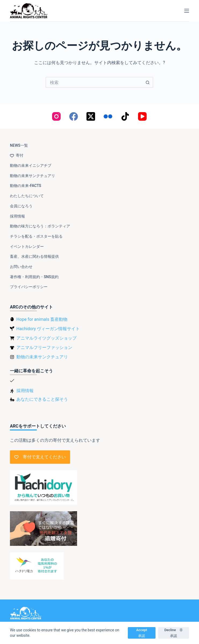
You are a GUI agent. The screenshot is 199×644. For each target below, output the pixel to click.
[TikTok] (125, 116)
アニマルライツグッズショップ (46, 338)
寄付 (17, 155)
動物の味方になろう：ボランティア (40, 226)
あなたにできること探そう (42, 399)
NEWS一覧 (19, 145)
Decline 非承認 (174, 633)
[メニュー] (187, 11)
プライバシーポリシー (29, 287)
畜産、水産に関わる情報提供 (34, 256)
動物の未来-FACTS (26, 186)
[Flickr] (108, 116)
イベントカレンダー (27, 246)
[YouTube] (142, 116)
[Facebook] (74, 116)
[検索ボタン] (148, 82)
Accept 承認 (143, 633)
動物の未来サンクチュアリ (32, 176)
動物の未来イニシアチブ (31, 165)
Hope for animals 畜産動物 (42, 319)
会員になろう (21, 206)
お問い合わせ (21, 267)
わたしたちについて (27, 196)
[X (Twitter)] (91, 116)
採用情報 (17, 216)
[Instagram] (56, 116)
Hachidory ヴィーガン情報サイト (48, 329)
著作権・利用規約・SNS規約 (34, 277)
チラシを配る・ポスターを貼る (36, 236)
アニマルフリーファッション (44, 347)
